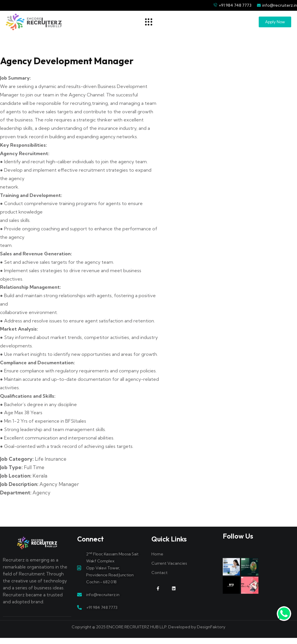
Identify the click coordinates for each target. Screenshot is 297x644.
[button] (273, 23)
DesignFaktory (211, 633)
